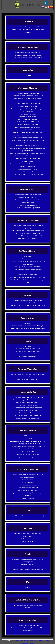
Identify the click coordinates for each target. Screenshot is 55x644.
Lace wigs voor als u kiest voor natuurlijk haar (28, 267)
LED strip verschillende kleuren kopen (28, 125)
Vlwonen (28, 587)
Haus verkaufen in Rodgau (28, 114)
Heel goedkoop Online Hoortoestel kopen (28, 349)
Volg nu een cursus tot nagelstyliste (28, 457)
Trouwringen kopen (28, 541)
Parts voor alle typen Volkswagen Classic (28, 145)
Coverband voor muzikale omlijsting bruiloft (28, 53)
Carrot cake (28, 323)
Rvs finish (28, 35)
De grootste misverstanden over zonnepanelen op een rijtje (28, 516)
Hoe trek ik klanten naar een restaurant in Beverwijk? (28, 326)
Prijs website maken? (28, 482)
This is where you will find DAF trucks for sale (28, 156)
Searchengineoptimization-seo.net (23, 641)
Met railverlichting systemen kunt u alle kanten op (28, 138)
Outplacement (28, 143)
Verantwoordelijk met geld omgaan (28, 275)
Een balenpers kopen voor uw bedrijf (28, 106)
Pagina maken (38, 641)
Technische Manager (28, 452)
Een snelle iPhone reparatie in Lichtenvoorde (28, 233)
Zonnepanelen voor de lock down (28, 239)
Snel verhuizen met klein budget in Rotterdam (28, 416)
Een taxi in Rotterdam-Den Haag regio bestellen (28, 605)
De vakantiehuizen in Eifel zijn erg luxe (28, 625)
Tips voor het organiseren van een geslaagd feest (28, 58)
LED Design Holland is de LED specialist (28, 122)
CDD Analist (28, 436)
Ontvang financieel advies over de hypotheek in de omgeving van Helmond (28, 302)
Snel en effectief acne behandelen (28, 272)
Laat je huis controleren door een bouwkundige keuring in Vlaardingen (28, 31)
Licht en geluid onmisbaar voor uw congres (28, 127)
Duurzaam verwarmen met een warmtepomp (28, 104)
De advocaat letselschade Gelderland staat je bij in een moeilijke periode (28, 560)
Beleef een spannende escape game (28, 380)
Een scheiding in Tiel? (28, 564)
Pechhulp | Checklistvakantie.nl (28, 205)
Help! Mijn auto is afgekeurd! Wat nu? (28, 197)
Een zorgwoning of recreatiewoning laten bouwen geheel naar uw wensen (28, 110)
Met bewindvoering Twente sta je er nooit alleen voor (28, 570)
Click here (28, 228)
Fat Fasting (28, 346)
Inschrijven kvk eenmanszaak (28, 117)
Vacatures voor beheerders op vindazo (28, 454)
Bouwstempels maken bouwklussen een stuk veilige (28, 96)
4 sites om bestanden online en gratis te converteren (28, 225)
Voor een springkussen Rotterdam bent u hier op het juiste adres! (28, 376)
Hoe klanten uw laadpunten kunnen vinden (28, 200)
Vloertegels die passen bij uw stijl (28, 169)
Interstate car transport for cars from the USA (28, 119)
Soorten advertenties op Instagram (28, 490)
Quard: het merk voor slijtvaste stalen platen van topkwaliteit (28, 153)
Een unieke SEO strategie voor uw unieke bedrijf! (28, 236)
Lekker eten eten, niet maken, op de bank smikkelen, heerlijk (28, 328)
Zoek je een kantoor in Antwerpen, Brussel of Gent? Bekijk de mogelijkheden (28, 629)
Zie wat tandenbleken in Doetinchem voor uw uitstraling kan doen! (28, 281)
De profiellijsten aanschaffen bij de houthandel (28, 98)
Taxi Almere (28, 608)
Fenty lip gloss (28, 256)
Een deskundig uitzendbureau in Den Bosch (28, 444)
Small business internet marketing (28, 488)
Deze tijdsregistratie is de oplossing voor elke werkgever (28, 231)
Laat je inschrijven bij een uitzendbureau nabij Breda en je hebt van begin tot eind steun (28, 448)
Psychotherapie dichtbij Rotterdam (28, 485)
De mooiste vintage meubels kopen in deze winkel (28, 400)
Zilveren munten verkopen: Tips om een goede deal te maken (28, 176)
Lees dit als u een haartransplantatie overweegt (28, 269)
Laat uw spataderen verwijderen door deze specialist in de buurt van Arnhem (28, 263)
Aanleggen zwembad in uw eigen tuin (28, 93)
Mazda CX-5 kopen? (28, 202)
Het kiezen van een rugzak (28, 259)
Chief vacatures (28, 438)
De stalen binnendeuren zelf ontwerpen (28, 402)
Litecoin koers (28, 130)
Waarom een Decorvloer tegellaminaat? (28, 418)
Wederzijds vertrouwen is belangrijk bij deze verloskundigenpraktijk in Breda (28, 355)
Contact (32, 643)
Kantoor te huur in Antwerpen (28, 413)
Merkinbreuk (28, 567)
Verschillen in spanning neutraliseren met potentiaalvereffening (28, 160)
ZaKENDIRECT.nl (28, 172)
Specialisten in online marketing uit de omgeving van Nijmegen (28, 494)
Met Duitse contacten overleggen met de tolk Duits (28, 135)
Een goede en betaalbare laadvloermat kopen (28, 195)
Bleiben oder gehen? (28, 480)
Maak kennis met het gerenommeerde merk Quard (28, 132)
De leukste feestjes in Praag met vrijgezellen (28, 55)
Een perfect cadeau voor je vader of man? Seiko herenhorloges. (28, 535)
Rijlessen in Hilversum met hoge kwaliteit (28, 208)
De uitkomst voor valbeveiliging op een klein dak (28, 27)
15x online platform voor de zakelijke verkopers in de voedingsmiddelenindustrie (28, 476)
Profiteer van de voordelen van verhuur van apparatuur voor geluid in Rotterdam (28, 149)
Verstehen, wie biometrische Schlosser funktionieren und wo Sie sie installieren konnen (28, 165)
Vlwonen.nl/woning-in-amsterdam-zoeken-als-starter (28, 408)
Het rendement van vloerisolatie (28, 405)
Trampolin (28, 75)
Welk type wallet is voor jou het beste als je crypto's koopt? (28, 305)
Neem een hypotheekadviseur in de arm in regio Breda (28, 140)
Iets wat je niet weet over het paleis (28, 410)
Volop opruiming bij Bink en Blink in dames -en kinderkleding (28, 277)
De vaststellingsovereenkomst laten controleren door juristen (28, 441)
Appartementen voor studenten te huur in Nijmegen (28, 397)
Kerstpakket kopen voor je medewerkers (28, 539)
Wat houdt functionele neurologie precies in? (28, 351)
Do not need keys (28, 101)
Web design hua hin (28, 498)
